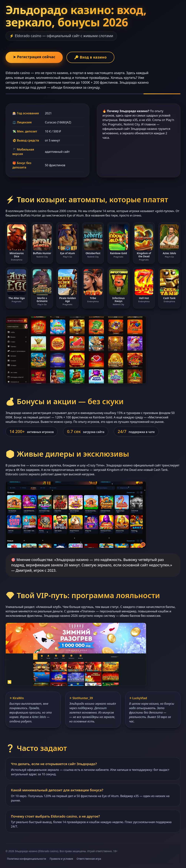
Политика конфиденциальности (27, 859)
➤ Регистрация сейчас (34, 57)
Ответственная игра (89, 859)
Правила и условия (61, 859)
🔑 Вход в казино (90, 57)
